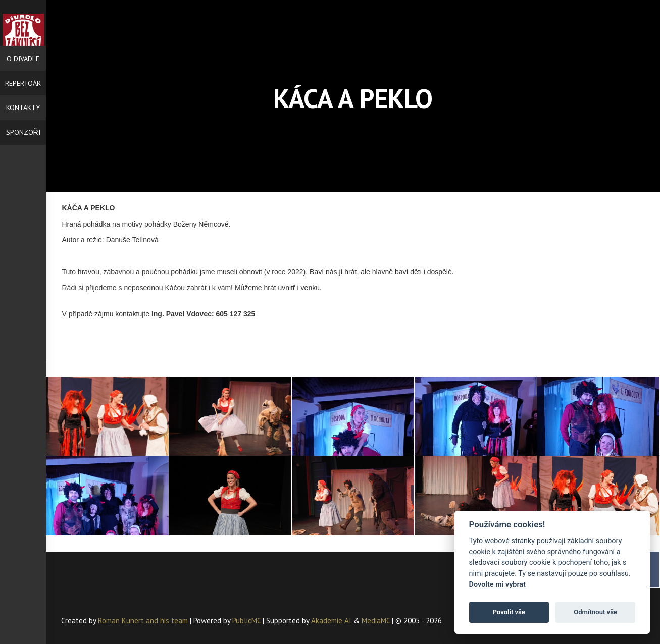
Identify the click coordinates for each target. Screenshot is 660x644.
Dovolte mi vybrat (497, 585)
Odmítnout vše (595, 612)
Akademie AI (331, 621)
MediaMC (376, 621)
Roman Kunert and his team (144, 621)
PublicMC (246, 621)
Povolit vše (509, 612)
